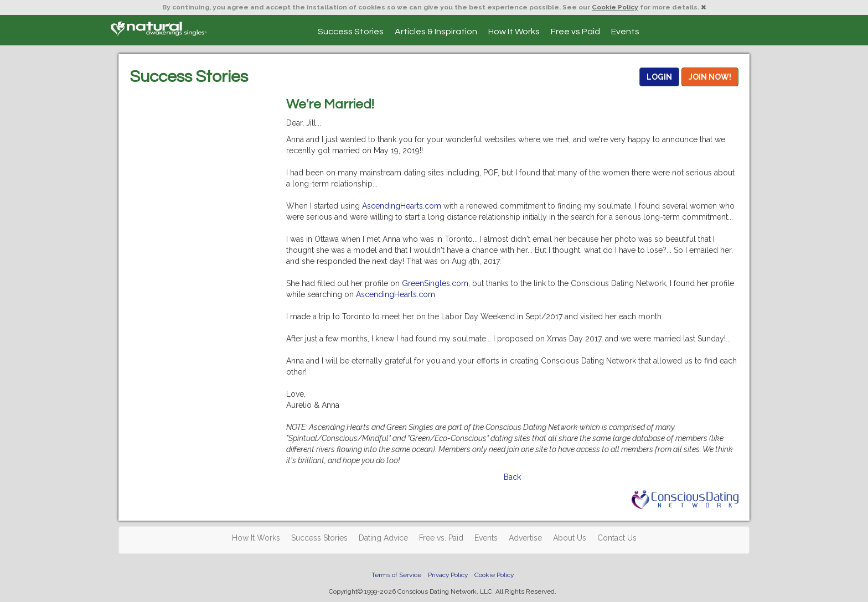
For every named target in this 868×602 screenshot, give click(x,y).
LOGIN (659, 77)
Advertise (525, 538)
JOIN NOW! (710, 77)
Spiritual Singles (159, 29)
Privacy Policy (448, 575)
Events (625, 32)
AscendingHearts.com (402, 206)
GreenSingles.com (435, 283)
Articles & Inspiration (436, 32)
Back (512, 477)
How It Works (514, 32)
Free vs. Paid (441, 538)
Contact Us (617, 538)
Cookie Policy (615, 7)
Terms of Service (396, 575)
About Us (570, 538)
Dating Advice (383, 538)
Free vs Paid (575, 32)
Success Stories (351, 32)
